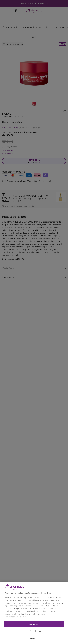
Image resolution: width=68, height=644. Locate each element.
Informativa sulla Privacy (17, 621)
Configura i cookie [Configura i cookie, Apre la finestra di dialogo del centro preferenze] (34, 635)
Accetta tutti (34, 628)
